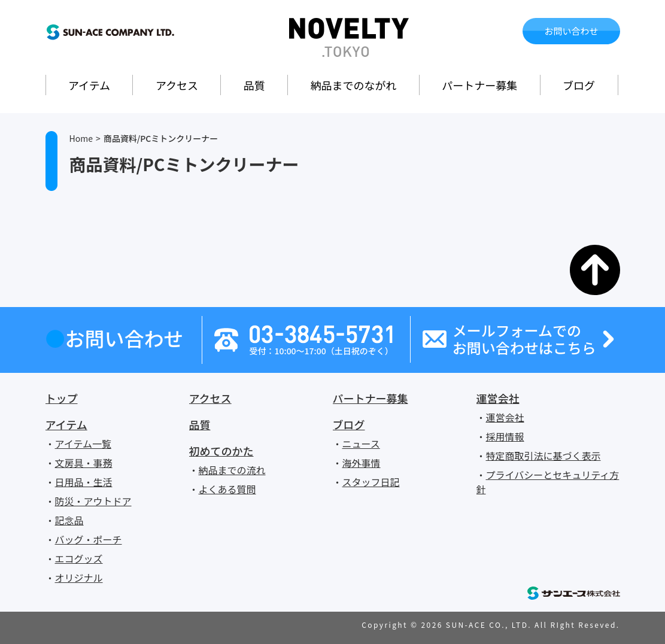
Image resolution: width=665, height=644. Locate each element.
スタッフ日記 (371, 482)
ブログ (579, 85)
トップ (62, 398)
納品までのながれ (354, 85)
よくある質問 (227, 489)
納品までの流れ (232, 470)
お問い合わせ (571, 31)
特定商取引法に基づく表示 (543, 455)
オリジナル (79, 578)
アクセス (177, 85)
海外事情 (362, 463)
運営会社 (498, 398)
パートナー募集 (479, 85)
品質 (254, 85)
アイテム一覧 (83, 443)
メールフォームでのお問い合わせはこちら (524, 339)
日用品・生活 (84, 482)
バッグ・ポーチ (89, 539)
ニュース (361, 443)
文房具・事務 (84, 463)
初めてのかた (221, 451)
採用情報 (505, 436)
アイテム (89, 85)
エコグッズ (79, 558)
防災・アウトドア (93, 501)
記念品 (69, 520)
